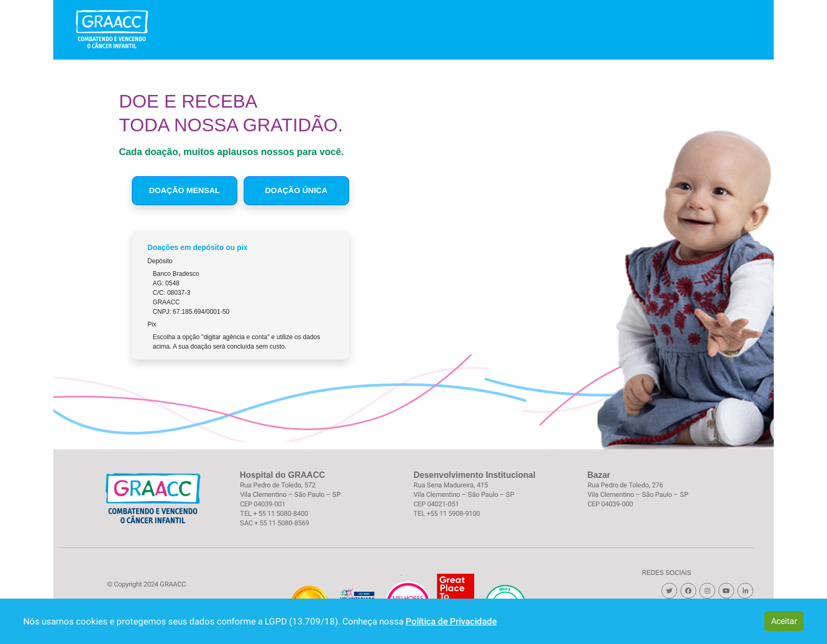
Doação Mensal (185, 190)
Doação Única (296, 190)
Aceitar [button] (784, 621)
